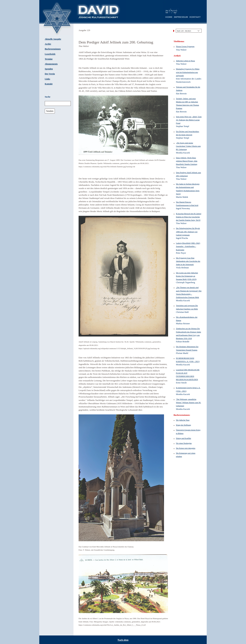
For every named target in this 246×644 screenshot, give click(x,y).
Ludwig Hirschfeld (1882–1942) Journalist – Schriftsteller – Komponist (188, 246)
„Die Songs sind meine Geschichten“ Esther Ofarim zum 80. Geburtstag (188, 146)
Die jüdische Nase (183, 420)
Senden (50, 111)
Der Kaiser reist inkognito (186, 448)
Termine (49, 59)
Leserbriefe (50, 54)
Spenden (49, 69)
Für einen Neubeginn (184, 443)
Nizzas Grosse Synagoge (185, 46)
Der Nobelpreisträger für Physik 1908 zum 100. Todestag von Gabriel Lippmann (188, 231)
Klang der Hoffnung (183, 425)
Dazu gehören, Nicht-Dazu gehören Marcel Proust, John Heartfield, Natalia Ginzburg (187, 161)
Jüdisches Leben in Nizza (185, 61)
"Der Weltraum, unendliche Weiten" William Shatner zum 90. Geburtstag (188, 402)
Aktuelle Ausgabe (53, 39)
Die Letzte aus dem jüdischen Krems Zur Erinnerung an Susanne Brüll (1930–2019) (187, 276)
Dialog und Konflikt (183, 438)
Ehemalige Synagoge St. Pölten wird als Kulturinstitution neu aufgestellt (188, 72)
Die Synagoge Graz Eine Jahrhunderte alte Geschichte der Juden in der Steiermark (188, 261)
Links (47, 79)
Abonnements (51, 64)
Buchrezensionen (53, 49)
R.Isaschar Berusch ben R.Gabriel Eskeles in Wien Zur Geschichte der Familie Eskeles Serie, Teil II (189, 217)
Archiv (48, 44)
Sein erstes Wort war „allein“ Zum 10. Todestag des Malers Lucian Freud (189, 120)
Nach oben (123, 640)
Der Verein (50, 74)
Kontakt (49, 84)
